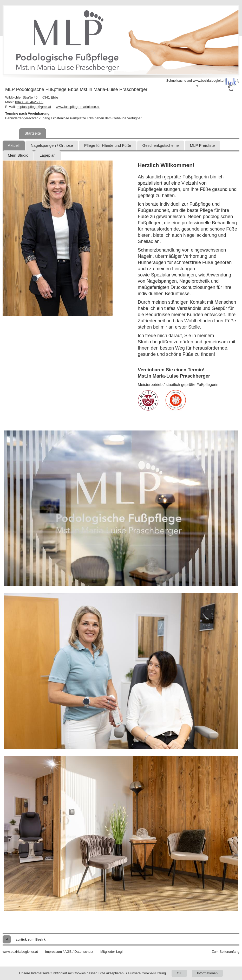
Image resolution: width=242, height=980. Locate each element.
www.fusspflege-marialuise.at (78, 107)
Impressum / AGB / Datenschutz (69, 952)
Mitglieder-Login (112, 952)
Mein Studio (18, 155)
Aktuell (14, 145)
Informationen (207, 973)
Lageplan (48, 155)
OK (179, 973)
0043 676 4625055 (29, 102)
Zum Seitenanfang (226, 952)
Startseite (33, 133)
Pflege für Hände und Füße (108, 145)
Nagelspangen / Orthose (52, 145)
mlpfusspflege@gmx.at (34, 107)
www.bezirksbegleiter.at (20, 952)
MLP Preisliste (202, 145)
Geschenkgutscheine (161, 145)
